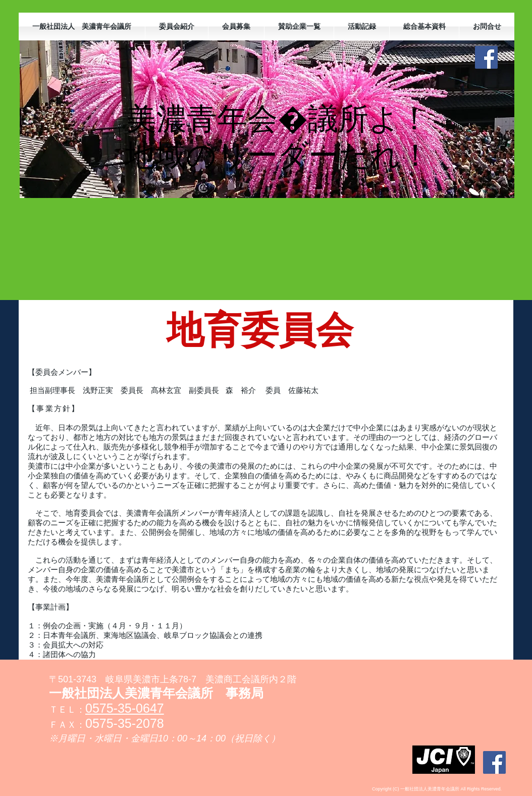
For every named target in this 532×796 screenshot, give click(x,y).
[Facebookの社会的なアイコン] (486, 57)
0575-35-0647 (125, 708)
